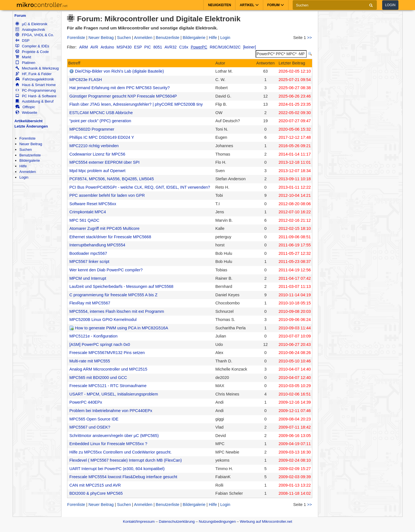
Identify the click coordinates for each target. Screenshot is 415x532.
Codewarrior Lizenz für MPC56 (97, 154)
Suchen (26, 150)
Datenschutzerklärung (177, 521)
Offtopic (25, 107)
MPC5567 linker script (89, 262)
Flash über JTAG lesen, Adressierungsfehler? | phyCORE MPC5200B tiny (136, 104)
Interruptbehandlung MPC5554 (97, 245)
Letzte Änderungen (31, 126)
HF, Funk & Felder (34, 74)
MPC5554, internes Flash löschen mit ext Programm (117, 311)
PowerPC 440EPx (86, 402)
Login (390, 5)
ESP (138, 47)
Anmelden (28, 172)
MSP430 (124, 47)
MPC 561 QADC (84, 220)
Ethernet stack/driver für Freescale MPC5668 (110, 237)
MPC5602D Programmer (92, 129)
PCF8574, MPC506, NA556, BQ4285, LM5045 (112, 179)
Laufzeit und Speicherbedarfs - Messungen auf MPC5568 (121, 286)
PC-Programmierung (36, 90)
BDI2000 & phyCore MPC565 (96, 493)
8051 (158, 47)
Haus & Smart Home (36, 85)
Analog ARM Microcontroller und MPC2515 (108, 369)
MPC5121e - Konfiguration (93, 336)
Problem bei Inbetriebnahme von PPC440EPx (111, 411)
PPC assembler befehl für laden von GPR (107, 195)
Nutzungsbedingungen (217, 521)
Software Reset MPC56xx (93, 204)
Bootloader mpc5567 (88, 253)
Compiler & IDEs (32, 46)
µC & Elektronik (31, 24)
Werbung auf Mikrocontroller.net (266, 521)
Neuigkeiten (219, 5)
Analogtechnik (30, 30)
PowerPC (199, 47)
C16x (184, 47)
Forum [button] (276, 5)
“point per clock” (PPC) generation (100, 121)
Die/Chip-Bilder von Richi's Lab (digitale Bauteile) (119, 71)
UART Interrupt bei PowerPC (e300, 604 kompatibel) (117, 469)
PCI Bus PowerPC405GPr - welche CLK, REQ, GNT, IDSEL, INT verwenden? (140, 187)
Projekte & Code (32, 52)
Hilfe (23, 166)
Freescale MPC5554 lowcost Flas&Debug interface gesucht (123, 477)
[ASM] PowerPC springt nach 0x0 (100, 344)
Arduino (107, 47)
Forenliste (27, 138)
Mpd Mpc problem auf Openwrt (97, 171)
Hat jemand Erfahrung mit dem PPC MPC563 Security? (120, 88)
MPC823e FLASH (86, 80)
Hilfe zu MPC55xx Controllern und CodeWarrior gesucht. (120, 452)
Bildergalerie (30, 160)
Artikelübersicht (29, 121)
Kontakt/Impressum (139, 521)
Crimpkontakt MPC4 (88, 212)
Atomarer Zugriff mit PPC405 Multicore (104, 228)
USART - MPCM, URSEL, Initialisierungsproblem (114, 394)
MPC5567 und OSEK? (90, 427)
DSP (22, 41)
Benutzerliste (30, 155)
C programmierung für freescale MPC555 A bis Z (113, 295)
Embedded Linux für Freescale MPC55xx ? (108, 444)
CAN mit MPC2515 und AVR (95, 485)
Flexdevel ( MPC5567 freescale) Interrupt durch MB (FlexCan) (126, 460)
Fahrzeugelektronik (35, 79)
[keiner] (249, 47)
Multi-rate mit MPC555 (90, 361)
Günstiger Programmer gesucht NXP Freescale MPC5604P (123, 96)
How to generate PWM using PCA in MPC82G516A (121, 328)
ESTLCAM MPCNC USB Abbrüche (101, 113)
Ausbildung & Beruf (35, 101)
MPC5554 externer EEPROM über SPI (104, 162)
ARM (83, 47)
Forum (20, 16)
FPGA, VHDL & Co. (35, 35)
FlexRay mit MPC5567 (90, 303)
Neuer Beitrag (31, 144)
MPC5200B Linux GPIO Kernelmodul (103, 320)
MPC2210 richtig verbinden (94, 146)
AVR (94, 47)
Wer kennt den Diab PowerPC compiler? (106, 270)
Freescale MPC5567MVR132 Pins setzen (107, 353)
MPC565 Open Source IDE (94, 419)
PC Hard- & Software (36, 96)
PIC (147, 47)
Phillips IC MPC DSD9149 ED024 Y (102, 137)
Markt (23, 57)
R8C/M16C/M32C (225, 47)
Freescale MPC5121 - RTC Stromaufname (108, 386)
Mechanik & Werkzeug (37, 68)
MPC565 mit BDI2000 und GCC (98, 378)
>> (309, 38)
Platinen (25, 63)
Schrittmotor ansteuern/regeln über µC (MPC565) (114, 436)
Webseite (26, 113)
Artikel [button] (249, 5)
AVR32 (170, 47)
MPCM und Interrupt (88, 278)
